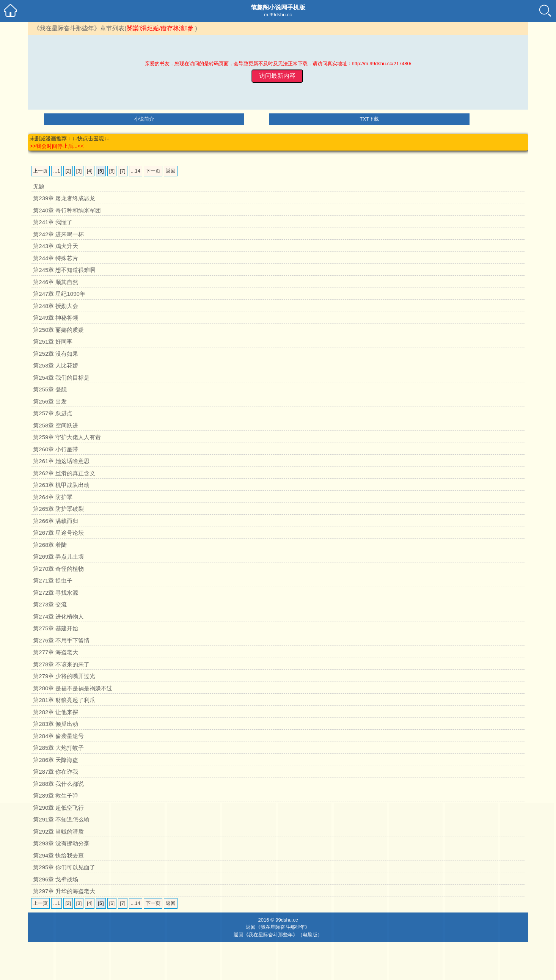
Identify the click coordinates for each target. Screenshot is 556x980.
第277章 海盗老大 (56, 652)
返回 (171, 171)
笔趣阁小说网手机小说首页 (10, 10)
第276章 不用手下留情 (61, 640)
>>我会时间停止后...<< (57, 146)
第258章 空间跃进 (56, 425)
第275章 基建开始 (56, 628)
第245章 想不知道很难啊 (64, 270)
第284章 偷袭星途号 (58, 736)
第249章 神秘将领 (56, 318)
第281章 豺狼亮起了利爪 (64, 700)
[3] (79, 171)
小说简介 (144, 119)
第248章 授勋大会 (56, 306)
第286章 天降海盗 (56, 760)
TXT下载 (370, 119)
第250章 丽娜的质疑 (58, 330)
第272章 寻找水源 (56, 593)
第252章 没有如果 (56, 354)
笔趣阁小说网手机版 (278, 7)
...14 (136, 171)
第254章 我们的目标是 (61, 378)
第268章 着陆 (50, 545)
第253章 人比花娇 (56, 365)
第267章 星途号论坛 (58, 533)
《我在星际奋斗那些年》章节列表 (79, 28)
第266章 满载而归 (56, 521)
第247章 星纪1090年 (59, 294)
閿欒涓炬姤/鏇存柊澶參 (160, 28)
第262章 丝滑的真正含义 (64, 473)
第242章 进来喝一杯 (58, 234)
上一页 (40, 171)
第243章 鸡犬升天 (56, 246)
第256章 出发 (50, 401)
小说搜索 (546, 10)
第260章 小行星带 (56, 449)
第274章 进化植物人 (58, 616)
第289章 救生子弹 (56, 795)
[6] (112, 171)
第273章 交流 (50, 604)
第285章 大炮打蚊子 (58, 748)
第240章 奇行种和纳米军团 (67, 210)
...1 (57, 171)
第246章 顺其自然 (56, 282)
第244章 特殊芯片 (56, 258)
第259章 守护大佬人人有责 (67, 437)
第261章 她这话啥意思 (61, 461)
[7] (123, 171)
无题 (39, 186)
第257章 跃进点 (53, 413)
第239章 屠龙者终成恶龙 (64, 198)
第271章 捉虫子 (53, 580)
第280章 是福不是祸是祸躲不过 (73, 688)
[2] (68, 171)
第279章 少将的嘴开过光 (64, 676)
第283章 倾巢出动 (56, 724)
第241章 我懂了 (53, 222)
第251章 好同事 (53, 342)
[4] (90, 171)
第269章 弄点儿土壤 (58, 557)
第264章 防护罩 (53, 497)
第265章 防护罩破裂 (58, 509)
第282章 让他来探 (56, 712)
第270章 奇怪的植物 (58, 569)
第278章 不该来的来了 (61, 664)
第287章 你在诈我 (56, 772)
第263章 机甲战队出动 (61, 485)
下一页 (153, 171)
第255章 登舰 (50, 389)
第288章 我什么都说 (58, 784)
